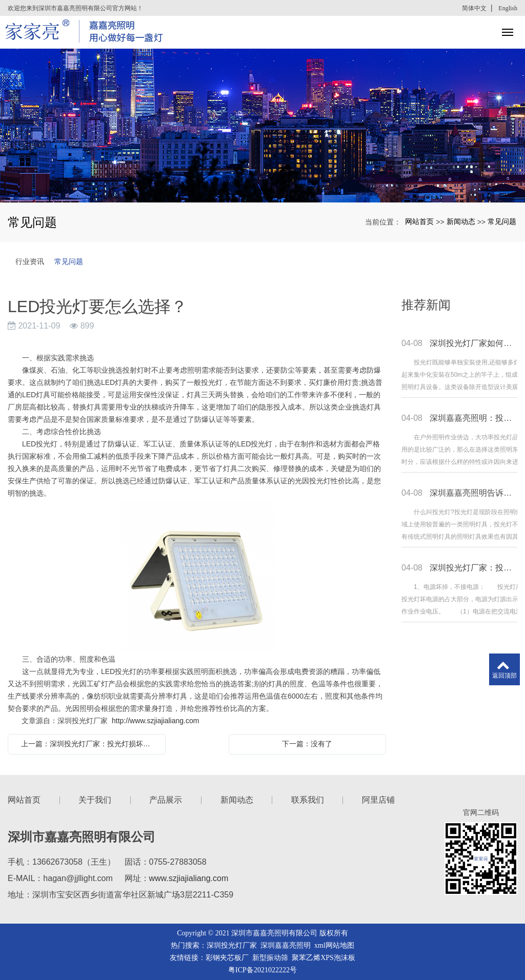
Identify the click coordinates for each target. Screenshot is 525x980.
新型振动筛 (270, 958)
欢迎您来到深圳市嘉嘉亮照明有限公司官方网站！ (75, 8)
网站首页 (419, 221)
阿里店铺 (378, 800)
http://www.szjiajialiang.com (155, 721)
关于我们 (95, 800)
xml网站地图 (334, 945)
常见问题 (502, 221)
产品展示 (166, 800)
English (508, 8)
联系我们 (308, 800)
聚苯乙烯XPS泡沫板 (324, 958)
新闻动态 (461, 221)
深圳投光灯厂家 (232, 945)
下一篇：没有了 (307, 744)
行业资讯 (30, 261)
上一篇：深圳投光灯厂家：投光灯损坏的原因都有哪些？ (89, 744)
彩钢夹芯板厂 (227, 958)
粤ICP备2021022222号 (262, 970)
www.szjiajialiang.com (189, 878)
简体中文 (474, 8)
